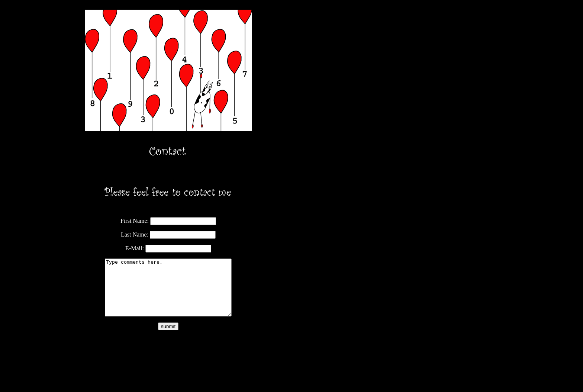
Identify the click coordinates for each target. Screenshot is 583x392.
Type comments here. (168, 293)
